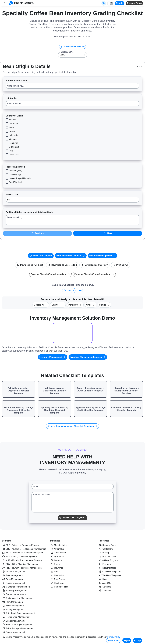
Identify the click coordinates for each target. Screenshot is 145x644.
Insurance (57, 568)
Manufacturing (59, 545)
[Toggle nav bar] (5, 3)
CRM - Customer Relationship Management (24, 549)
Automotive (57, 549)
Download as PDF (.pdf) (30, 265)
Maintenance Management (16, 587)
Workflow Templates (110, 575)
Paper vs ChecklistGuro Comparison (94, 274)
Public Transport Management (18, 628)
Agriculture (57, 556)
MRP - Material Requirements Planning (22, 560)
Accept (138, 640)
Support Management (14, 594)
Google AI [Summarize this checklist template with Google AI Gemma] (41, 305)
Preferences (114, 640)
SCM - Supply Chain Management (20, 556)
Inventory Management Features (88, 357)
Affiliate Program (108, 560)
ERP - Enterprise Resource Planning (21, 545)
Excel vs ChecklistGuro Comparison (50, 274)
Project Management (13, 572)
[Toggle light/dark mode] (110, 3)
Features (105, 564)
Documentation (107, 568)
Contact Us (106, 549)
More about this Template (71, 256)
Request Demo (134, 3)
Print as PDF (121, 265)
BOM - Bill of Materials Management (20, 564)
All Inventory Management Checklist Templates (72, 426)
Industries (55, 541)
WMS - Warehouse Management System (23, 553)
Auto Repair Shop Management (18, 613)
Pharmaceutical (59, 587)
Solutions (7, 541)
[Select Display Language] (104, 3)
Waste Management (13, 606)
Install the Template (41, 256)
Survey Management (13, 632)
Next (108, 233)
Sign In (120, 3)
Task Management (12, 575)
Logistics (56, 560)
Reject (127, 640)
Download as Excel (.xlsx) (62, 265)
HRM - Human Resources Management (22, 568)
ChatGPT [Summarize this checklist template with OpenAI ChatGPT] (58, 305)
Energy (55, 564)
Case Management (13, 579)
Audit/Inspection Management (17, 598)
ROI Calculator (107, 556)
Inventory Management (102, 256)
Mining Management (13, 609)
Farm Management (13, 602)
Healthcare (57, 583)
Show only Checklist (72, 47)
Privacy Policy (114, 637)
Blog (103, 579)
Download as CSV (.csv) (95, 265)
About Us (105, 583)
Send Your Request (72, 518)
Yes (67, 291)
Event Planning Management (17, 625)
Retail (55, 572)
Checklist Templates (110, 572)
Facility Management (13, 583)
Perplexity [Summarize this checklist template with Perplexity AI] (75, 305)
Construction (58, 553)
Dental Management (13, 621)
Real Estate (58, 579)
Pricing (104, 553)
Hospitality (57, 575)
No (78, 291)
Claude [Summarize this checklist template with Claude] (105, 305)
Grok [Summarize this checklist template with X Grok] (91, 305)
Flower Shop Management (16, 617)
